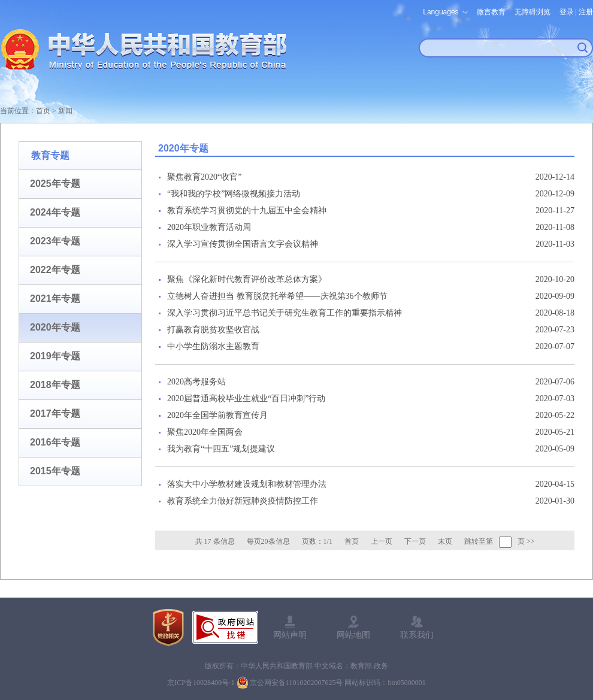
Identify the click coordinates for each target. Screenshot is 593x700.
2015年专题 (55, 471)
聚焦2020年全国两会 (205, 432)
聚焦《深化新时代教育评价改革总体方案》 (247, 279)
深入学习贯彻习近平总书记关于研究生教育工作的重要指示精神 (285, 313)
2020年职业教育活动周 (209, 227)
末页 (445, 541)
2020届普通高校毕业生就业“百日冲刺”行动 (246, 399)
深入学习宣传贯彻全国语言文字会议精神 (243, 244)
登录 (567, 12)
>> (531, 541)
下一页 (415, 541)
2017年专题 (55, 413)
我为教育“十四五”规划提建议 (221, 449)
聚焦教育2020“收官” (204, 177)
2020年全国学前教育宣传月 (217, 415)
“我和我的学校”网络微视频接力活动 (234, 194)
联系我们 (417, 635)
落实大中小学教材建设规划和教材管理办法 (247, 484)
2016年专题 (55, 442)
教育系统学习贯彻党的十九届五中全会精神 (247, 210)
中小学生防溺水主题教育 (213, 346)
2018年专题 (55, 385)
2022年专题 (55, 270)
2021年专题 (55, 299)
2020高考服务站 (196, 382)
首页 (43, 111)
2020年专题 (55, 327)
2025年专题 (55, 184)
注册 (586, 12)
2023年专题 (55, 241)
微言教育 (491, 12)
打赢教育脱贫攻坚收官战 (213, 330)
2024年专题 (55, 212)
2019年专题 (55, 356)
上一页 (382, 541)
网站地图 (353, 635)
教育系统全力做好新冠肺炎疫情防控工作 (243, 501)
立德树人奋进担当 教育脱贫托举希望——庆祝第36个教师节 (277, 296)
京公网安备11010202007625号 (296, 683)
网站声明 (290, 635)
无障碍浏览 (533, 12)
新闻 (65, 111)
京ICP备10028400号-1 (201, 683)
